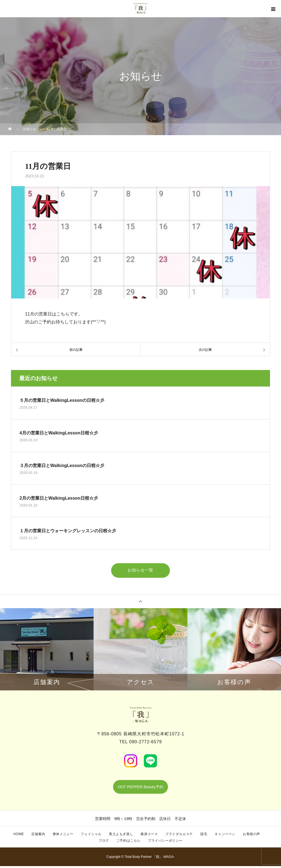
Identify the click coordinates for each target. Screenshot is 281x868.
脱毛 (204, 836)
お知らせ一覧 (141, 570)
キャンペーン (225, 836)
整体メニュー (63, 836)
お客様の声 (252, 836)
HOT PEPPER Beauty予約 (140, 789)
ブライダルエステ (179, 836)
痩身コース (149, 836)
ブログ (104, 843)
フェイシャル (91, 836)
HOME (19, 836)
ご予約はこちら (128, 843)
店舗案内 (38, 836)
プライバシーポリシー (165, 843)
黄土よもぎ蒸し (121, 836)
